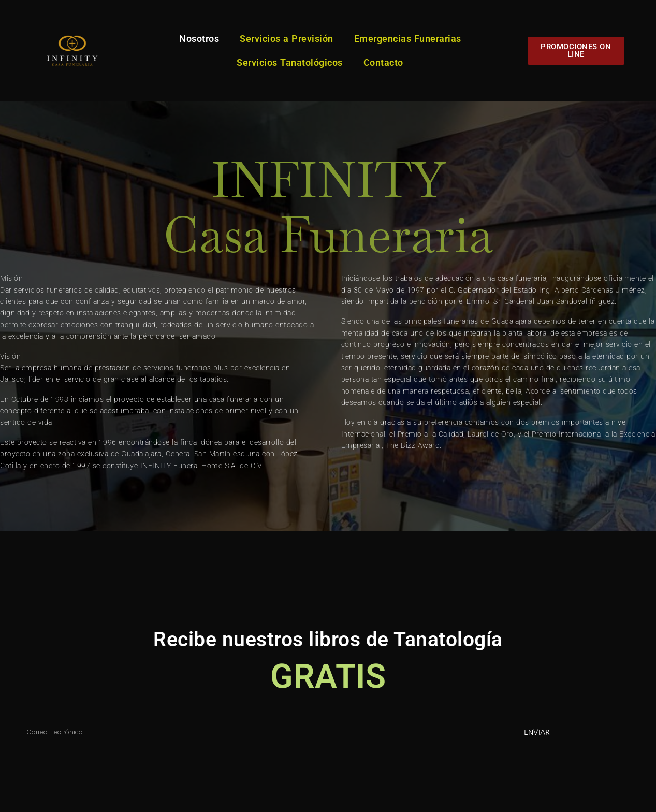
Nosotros (199, 39)
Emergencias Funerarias (408, 39)
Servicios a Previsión (287, 39)
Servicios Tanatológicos (290, 62)
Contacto (383, 62)
